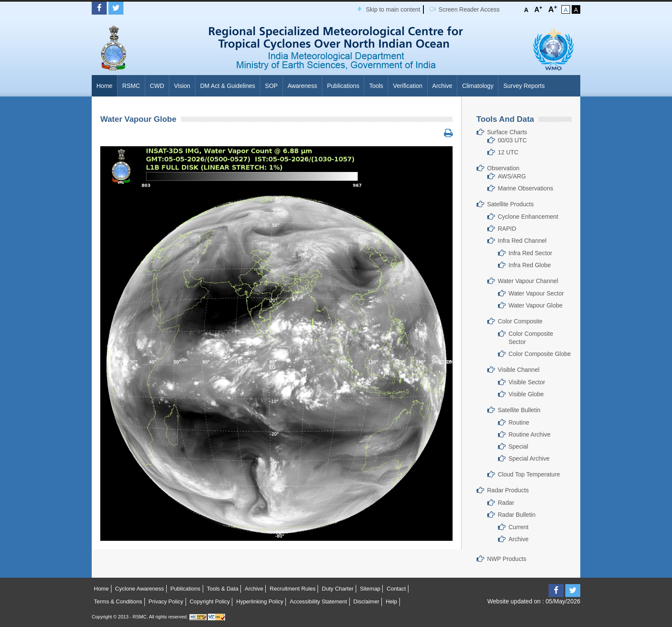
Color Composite (520, 321)
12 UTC (508, 152)
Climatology (478, 86)
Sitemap (370, 589)
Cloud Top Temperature (529, 474)
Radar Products (508, 490)
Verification (408, 86)
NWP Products (507, 559)
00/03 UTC (513, 140)
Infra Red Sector (531, 253)
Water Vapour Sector (536, 293)
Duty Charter (338, 589)
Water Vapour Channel (528, 281)
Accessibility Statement (318, 601)
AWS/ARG (512, 176)
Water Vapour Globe (536, 305)
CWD (157, 86)
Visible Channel (519, 370)
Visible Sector (527, 382)
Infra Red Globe (530, 265)
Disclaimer (367, 601)
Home (104, 86)
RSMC (131, 86)
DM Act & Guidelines (228, 86)
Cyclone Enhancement (528, 217)
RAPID (507, 229)
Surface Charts (507, 132)
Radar (506, 503)
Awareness (302, 86)
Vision (182, 86)
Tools (376, 86)
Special (519, 446)
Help (391, 601)
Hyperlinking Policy (260, 601)
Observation (503, 168)
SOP (271, 86)
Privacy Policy (166, 601)
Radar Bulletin (517, 515)
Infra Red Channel (522, 241)
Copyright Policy (210, 601)
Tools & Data (222, 589)
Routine (519, 422)
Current (519, 527)
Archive (442, 86)
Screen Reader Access (469, 9)
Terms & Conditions (118, 601)
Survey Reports (524, 86)
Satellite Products (511, 204)
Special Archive (529, 458)
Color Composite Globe (540, 354)
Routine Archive (530, 434)
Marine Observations (526, 188)
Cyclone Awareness (140, 589)
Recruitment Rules (292, 589)
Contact (396, 589)
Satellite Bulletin (519, 410)
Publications (343, 86)
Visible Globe (526, 394)
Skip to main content (393, 9)
